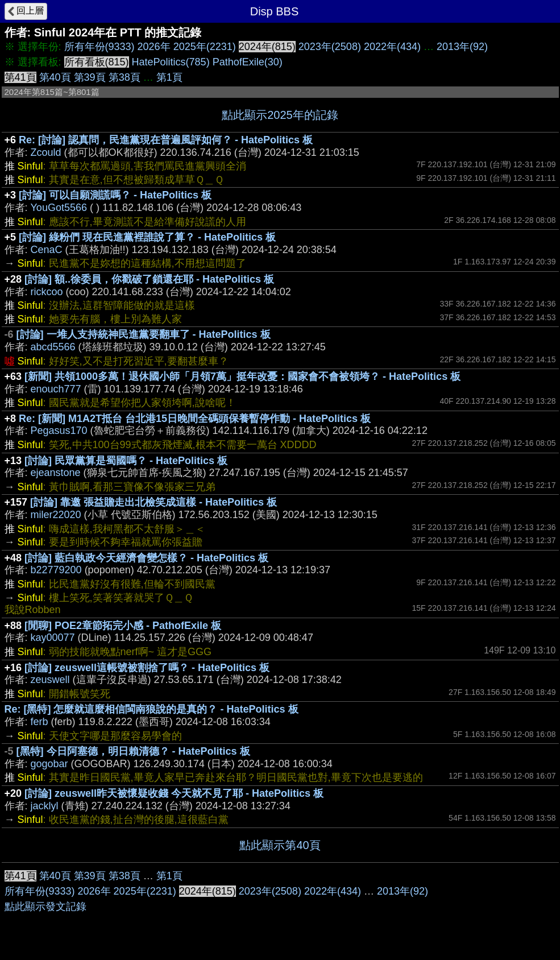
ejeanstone (56, 473)
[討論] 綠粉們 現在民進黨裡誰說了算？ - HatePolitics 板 (147, 237)
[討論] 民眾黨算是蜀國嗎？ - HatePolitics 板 (126, 461)
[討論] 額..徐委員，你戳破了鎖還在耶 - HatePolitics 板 (149, 279)
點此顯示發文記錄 (45, 907)
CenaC (47, 250)
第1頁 (169, 77)
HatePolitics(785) (171, 62)
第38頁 (125, 77)
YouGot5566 (59, 208)
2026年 (154, 47)
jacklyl (45, 806)
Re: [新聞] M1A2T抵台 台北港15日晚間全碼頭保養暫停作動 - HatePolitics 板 (195, 419)
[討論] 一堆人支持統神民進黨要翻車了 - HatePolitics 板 (144, 334)
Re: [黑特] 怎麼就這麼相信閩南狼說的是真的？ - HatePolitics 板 (152, 709)
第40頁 (55, 77)
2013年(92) (462, 47)
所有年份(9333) (99, 47)
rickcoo (47, 292)
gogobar (49, 764)
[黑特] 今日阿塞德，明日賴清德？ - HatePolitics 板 (133, 751)
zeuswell (50, 680)
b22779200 (56, 570)
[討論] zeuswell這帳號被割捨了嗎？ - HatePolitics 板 (147, 668)
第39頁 (90, 77)
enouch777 (56, 389)
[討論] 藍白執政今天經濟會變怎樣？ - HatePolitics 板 (146, 558)
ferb (40, 722)
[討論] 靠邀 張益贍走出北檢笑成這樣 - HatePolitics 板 (154, 502)
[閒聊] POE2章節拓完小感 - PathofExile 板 (123, 626)
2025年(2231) (205, 47)
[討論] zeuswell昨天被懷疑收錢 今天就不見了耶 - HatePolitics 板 (174, 793)
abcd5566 (53, 347)
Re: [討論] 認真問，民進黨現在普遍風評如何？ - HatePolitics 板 (166, 140)
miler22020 (56, 515)
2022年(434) (392, 47)
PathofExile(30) (248, 62)
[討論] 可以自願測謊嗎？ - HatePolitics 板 (115, 195)
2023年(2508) (330, 47)
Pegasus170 (59, 431)
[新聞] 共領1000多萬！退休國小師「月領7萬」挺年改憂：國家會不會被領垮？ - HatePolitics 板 (242, 376)
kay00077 (53, 638)
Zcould (46, 152)
